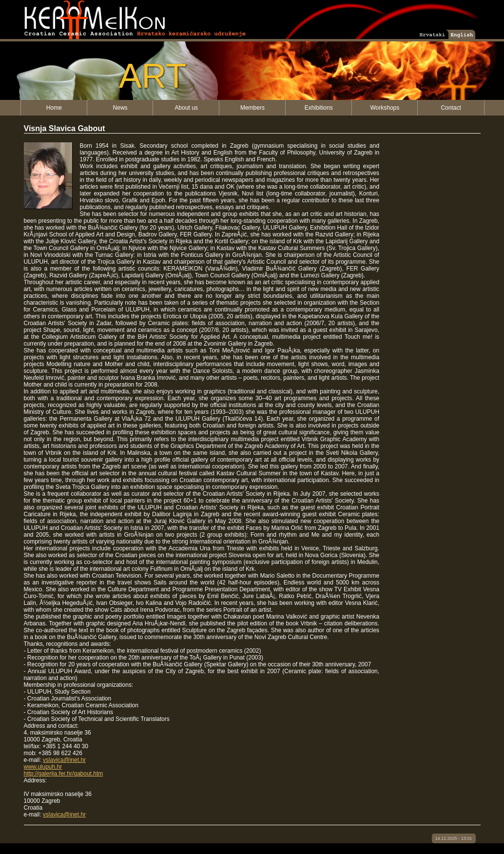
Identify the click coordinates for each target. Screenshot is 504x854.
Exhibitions (319, 108)
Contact (451, 108)
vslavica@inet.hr (64, 760)
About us (186, 108)
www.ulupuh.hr (43, 767)
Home (54, 108)
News (120, 108)
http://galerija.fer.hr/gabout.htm (64, 774)
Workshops (385, 108)
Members (252, 108)
